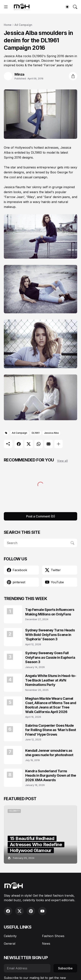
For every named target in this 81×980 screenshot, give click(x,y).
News (46, 944)
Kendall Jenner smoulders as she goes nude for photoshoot (49, 753)
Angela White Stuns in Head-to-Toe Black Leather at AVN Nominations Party (51, 680)
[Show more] (58, 444)
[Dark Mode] (67, 7)
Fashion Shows (53, 936)
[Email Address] (27, 968)
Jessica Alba (51, 433)
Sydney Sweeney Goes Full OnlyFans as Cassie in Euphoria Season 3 (50, 657)
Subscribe (65, 968)
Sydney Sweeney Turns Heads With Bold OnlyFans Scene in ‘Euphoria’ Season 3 (50, 635)
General (10, 944)
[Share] (73, 76)
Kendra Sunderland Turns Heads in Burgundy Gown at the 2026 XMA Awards (51, 775)
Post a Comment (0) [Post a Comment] (41, 516)
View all (62, 461)
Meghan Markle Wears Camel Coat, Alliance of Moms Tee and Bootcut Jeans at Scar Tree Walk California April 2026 (51, 705)
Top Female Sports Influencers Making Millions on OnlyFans (50, 612)
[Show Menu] (6, 7)
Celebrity (10, 936)
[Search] (75, 7)
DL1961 (36, 433)
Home (8, 25)
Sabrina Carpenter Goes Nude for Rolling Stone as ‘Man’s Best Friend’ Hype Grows (51, 730)
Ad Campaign (23, 25)
